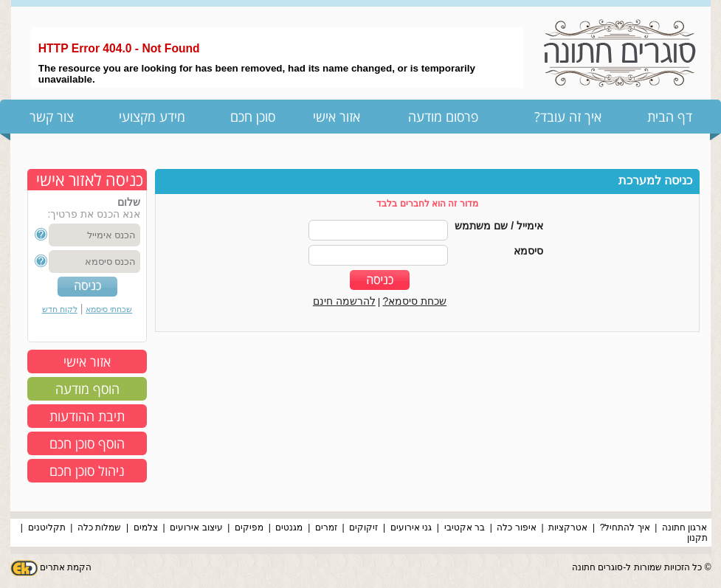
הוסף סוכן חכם (87, 443)
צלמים (146, 528)
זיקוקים (363, 528)
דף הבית (670, 117)
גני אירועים (411, 528)
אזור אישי (337, 117)
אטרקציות (568, 528)
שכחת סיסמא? (415, 301)
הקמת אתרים (66, 567)
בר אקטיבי (465, 528)
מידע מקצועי (152, 117)
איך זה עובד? (568, 117)
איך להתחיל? (625, 528)
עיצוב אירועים (196, 528)
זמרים (326, 528)
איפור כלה (516, 528)
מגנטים (289, 528)
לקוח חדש (60, 309)
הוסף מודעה (87, 389)
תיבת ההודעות (87, 416)
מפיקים (249, 528)
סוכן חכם (253, 117)
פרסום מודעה (443, 117)
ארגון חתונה (684, 528)
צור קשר (52, 117)
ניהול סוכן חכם (87, 471)
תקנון (697, 538)
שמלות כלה (99, 528)
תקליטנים (47, 528)
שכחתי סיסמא (109, 309)
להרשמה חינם (344, 301)
